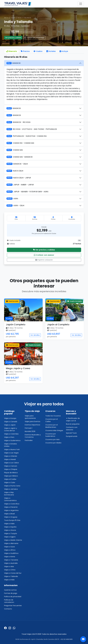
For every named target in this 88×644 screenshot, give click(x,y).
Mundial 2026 (30, 431)
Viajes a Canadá (11, 422)
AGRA (12, 199)
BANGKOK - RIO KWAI (18, 122)
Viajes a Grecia (10, 530)
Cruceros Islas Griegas (54, 430)
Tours (13, 18)
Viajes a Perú (9, 437)
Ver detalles (35, 335)
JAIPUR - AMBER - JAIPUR (20, 185)
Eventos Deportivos (32, 425)
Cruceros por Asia (52, 439)
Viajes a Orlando (11, 456)
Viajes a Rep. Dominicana (9, 494)
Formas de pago (11, 593)
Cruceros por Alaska (53, 443)
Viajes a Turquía (10, 533)
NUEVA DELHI (15, 171)
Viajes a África (10, 550)
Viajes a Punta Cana (12, 486)
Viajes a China (10, 570)
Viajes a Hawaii (10, 459)
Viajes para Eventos (32, 421)
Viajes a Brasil (9, 514)
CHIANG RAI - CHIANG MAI (20, 143)
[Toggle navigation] (81, 4)
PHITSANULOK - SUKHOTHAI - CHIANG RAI (27, 136)
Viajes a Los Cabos (11, 463)
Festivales (29, 440)
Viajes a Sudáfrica (11, 553)
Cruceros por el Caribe (52, 420)
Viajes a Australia (11, 563)
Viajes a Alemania (11, 543)
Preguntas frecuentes (13, 606)
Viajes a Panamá (11, 507)
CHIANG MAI (15, 150)
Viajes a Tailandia (11, 576)
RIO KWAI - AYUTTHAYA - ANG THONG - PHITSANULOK (32, 129)
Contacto (8, 609)
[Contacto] (83, 639)
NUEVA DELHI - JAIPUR (19, 178)
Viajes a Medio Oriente (13, 540)
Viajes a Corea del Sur (13, 573)
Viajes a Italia (9, 524)
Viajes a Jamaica (11, 489)
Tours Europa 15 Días (12, 520)
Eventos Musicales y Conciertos (33, 436)
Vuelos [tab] (38, 51)
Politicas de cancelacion (9, 601)
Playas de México (11, 473)
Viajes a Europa (10, 418)
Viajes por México (11, 476)
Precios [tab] (25, 51)
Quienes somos (10, 590)
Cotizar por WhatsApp (34, 38)
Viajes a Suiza (9, 547)
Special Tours (71, 433)
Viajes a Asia (9, 566)
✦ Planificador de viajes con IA (73, 419)
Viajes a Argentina (11, 510)
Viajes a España (10, 527)
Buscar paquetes (73, 424)
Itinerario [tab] (12, 51)
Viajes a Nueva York (12, 449)
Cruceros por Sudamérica (51, 435)
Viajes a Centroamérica (10, 499)
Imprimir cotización (44, 260)
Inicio (6, 18)
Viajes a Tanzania (11, 560)
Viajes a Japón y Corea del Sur (11, 429)
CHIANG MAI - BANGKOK (20, 157)
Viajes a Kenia (10, 557)
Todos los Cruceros (53, 416)
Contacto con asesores (72, 428)
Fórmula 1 (28, 428)
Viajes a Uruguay (11, 517)
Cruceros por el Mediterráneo (52, 426)
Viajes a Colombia (11, 434)
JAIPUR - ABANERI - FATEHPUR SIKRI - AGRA (27, 192)
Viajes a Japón (10, 425)
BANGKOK (14, 63)
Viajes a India (9, 580)
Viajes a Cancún (11, 466)
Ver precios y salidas (13, 38)
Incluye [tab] (64, 51)
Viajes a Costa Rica (12, 504)
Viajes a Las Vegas (11, 453)
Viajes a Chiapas (11, 469)
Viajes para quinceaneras (30, 417)
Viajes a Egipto (10, 537)
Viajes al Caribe (10, 479)
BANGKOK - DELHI (17, 164)
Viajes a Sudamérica (12, 440)
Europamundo (72, 436)
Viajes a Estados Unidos (10, 445)
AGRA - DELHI (15, 206)
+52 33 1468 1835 (66, 639)
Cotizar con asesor (44, 255)
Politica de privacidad (13, 597)
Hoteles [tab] (51, 51)
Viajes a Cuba (10, 482)
